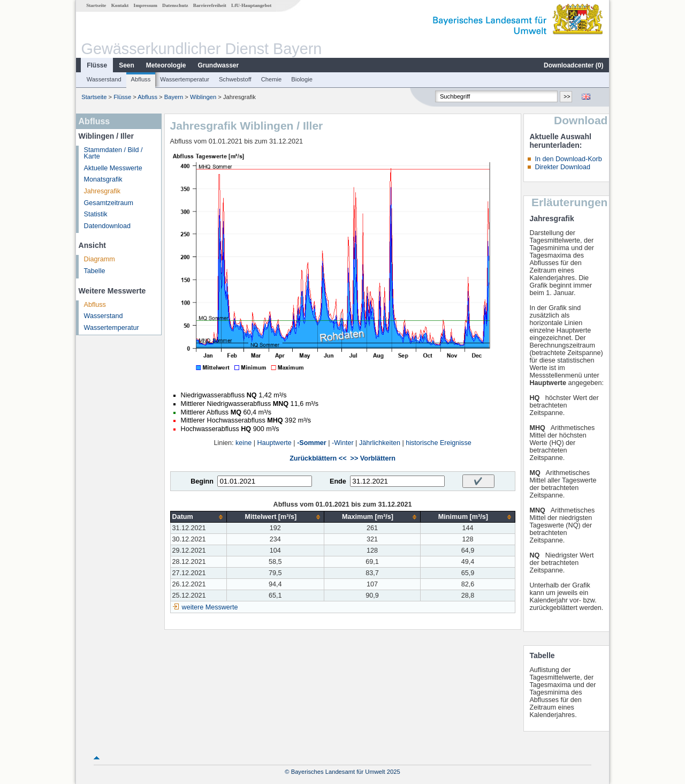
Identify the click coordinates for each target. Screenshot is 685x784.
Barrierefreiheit (210, 5)
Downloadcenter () (573, 65)
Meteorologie (166, 65)
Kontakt (120, 5)
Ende (338, 481)
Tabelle (95, 271)
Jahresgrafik (102, 191)
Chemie (272, 79)
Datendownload (108, 226)
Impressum (146, 5)
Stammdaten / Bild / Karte (113, 153)
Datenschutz (175, 5)
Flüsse (97, 65)
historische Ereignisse (439, 443)
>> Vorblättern (373, 458)
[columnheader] (198, 517)
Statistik (96, 214)
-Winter (343, 443)
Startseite (96, 5)
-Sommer (312, 443)
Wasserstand (104, 79)
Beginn (202, 481)
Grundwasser (219, 65)
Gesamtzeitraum (109, 203)
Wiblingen (203, 97)
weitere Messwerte (210, 607)
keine (243, 443)
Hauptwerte (274, 443)
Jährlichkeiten (380, 443)
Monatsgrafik (103, 179)
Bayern (174, 97)
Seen (127, 65)
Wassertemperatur (185, 79)
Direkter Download (562, 167)
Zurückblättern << (318, 458)
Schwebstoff (235, 79)
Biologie (302, 79)
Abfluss (141, 79)
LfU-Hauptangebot (251, 5)
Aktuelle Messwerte (113, 168)
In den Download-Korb (568, 159)
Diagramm (100, 259)
